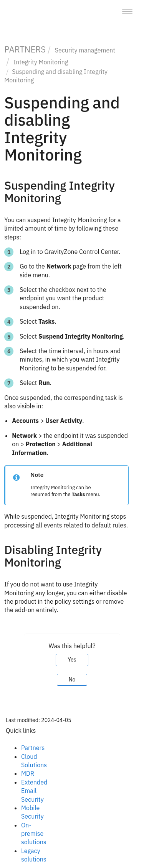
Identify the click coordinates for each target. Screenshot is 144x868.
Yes (72, 660)
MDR (28, 773)
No (72, 680)
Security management (85, 50)
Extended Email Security (34, 791)
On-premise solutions (34, 834)
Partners (33, 748)
